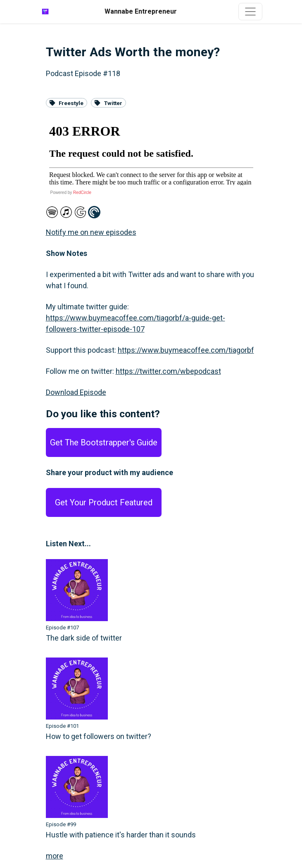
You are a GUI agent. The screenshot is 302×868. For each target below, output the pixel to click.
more (55, 856)
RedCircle (82, 192)
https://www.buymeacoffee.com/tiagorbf (186, 350)
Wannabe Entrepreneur (141, 11)
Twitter (108, 103)
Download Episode (76, 392)
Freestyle (67, 103)
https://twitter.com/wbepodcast (168, 371)
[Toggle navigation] (250, 12)
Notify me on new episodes (91, 232)
